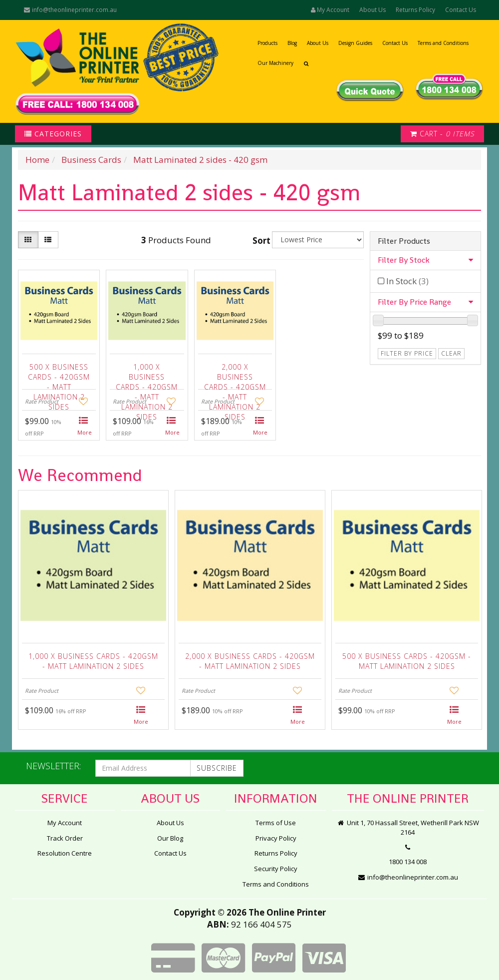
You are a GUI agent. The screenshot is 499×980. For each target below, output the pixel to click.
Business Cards (91, 160)
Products (267, 43)
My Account (65, 823)
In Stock (407, 281)
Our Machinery (275, 63)
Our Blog (170, 838)
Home (37, 160)
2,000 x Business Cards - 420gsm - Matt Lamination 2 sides (235, 374)
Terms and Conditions (443, 43)
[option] (93, 612)
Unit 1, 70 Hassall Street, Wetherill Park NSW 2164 (408, 827)
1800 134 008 (408, 862)
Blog (292, 43)
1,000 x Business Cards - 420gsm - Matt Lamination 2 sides (147, 374)
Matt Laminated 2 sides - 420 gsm (200, 160)
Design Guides (355, 43)
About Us (373, 10)
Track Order (65, 838)
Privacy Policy (276, 838)
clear (451, 353)
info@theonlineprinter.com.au (70, 10)
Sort (261, 241)
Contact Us (461, 10)
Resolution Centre (65, 853)
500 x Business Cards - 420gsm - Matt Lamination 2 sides (59, 374)
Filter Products (404, 241)
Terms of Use (276, 823)
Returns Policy (415, 10)
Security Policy (276, 869)
